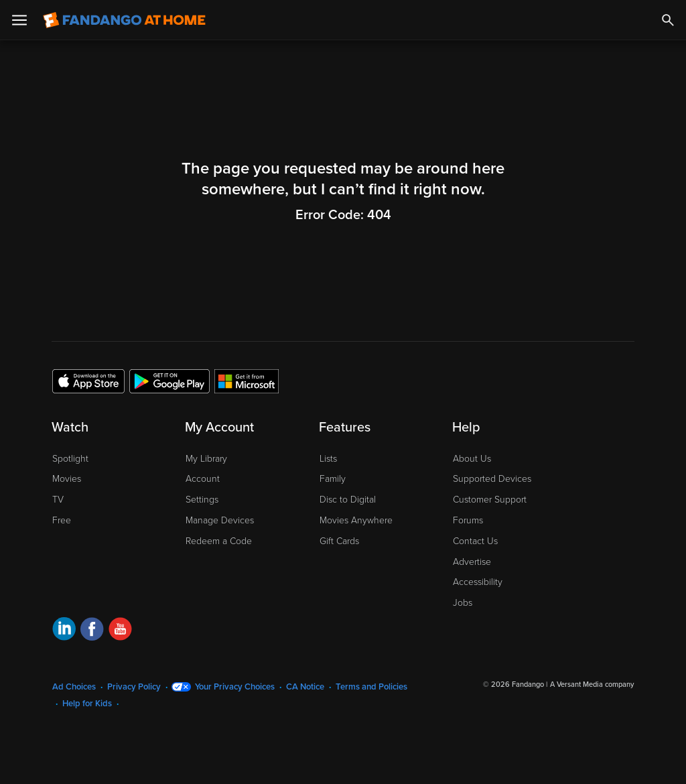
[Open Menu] (19, 20)
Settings (202, 500)
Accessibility (478, 582)
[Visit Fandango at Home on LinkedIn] (64, 631)
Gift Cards (339, 541)
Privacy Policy (134, 687)
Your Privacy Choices (235, 687)
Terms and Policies (371, 687)
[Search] (668, 20)
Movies (67, 479)
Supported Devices (492, 479)
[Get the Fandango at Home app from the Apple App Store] (88, 381)
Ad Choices (74, 687)
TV (58, 500)
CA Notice (305, 687)
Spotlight (70, 459)
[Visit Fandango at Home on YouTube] (120, 631)
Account (203, 479)
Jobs (463, 603)
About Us (472, 459)
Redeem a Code (219, 541)
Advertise (472, 562)
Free (62, 520)
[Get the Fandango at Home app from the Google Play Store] (169, 381)
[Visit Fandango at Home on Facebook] (92, 631)
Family (333, 479)
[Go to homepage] (124, 20)
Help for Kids (87, 704)
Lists (328, 459)
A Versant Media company (592, 684)
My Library (206, 459)
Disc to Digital (348, 500)
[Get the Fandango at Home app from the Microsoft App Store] (247, 381)
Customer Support (490, 500)
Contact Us (475, 541)
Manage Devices (220, 520)
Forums (468, 520)
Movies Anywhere (356, 520)
